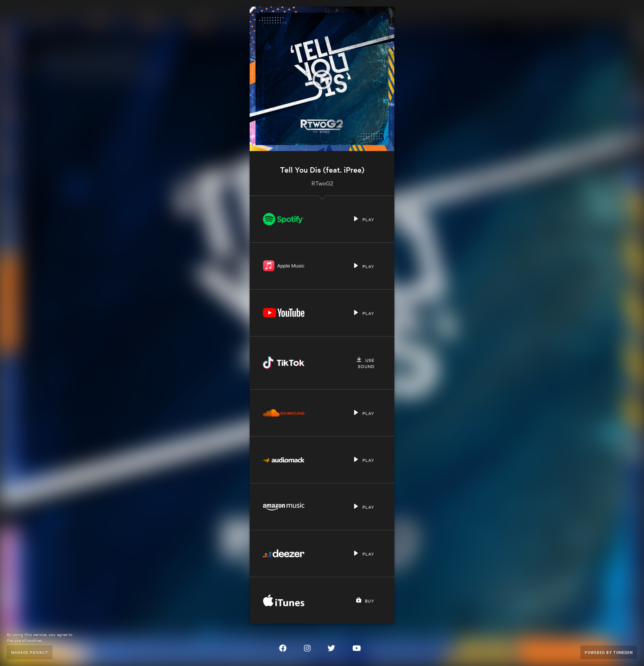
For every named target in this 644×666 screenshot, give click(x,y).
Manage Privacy (30, 652)
